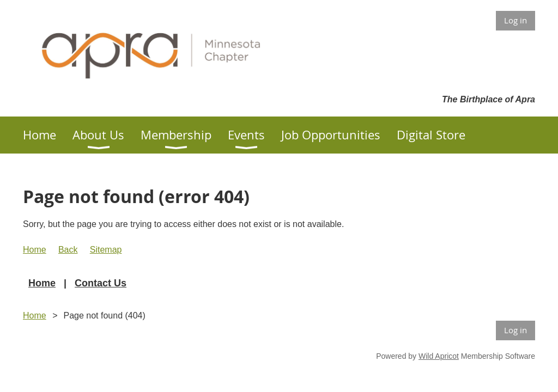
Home (35, 250)
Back (68, 250)
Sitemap (106, 250)
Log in (515, 20)
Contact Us (101, 283)
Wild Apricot (439, 356)
